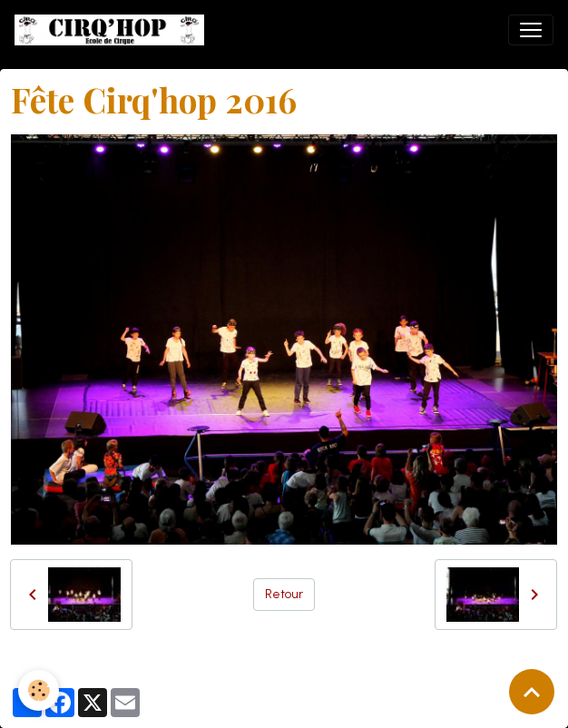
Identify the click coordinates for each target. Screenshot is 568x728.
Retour (284, 594)
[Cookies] (39, 690)
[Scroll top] (532, 692)
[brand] (113, 30)
